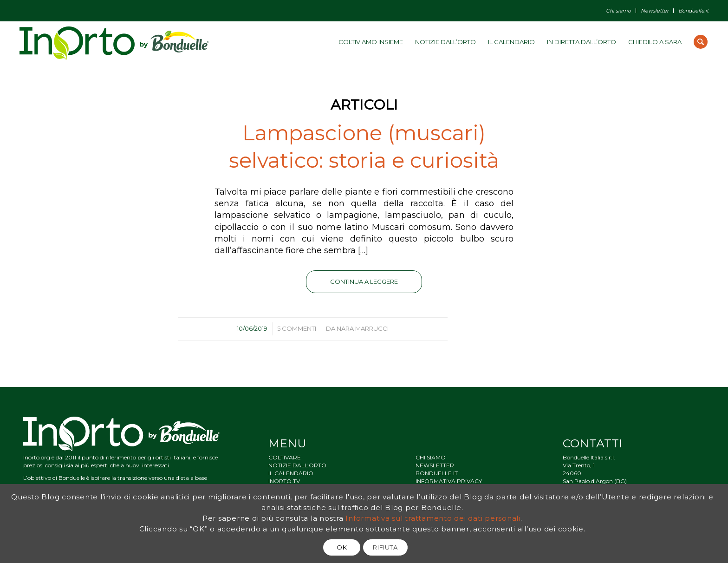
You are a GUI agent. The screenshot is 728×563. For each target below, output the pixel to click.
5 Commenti (297, 328)
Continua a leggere (364, 281)
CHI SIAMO (431, 457)
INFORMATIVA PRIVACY (449, 481)
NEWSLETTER (435, 465)
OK (342, 547)
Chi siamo (618, 11)
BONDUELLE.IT (437, 473)
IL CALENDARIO (291, 473)
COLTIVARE (285, 457)
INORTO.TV (284, 481)
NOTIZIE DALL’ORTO (297, 465)
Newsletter (655, 11)
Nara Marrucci (363, 328)
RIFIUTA (385, 547)
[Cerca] (701, 42)
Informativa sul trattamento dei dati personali (433, 518)
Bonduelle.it (693, 11)
